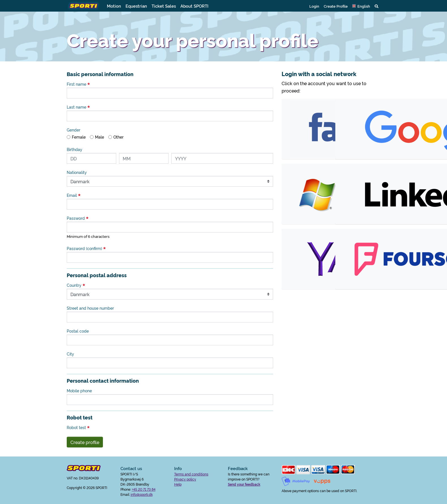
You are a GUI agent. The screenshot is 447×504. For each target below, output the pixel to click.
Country (76, 285)
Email (74, 195)
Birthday (74, 149)
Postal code (78, 331)
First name (78, 84)
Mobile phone (79, 391)
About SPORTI (194, 6)
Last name (78, 107)
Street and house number (90, 308)
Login (314, 6)
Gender (74, 130)
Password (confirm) (86, 248)
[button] (361, 6)
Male (100, 137)
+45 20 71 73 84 (144, 489)
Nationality (77, 172)
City (70, 354)
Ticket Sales (164, 6)
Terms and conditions (191, 474)
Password (78, 218)
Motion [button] (114, 6)
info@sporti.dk (142, 494)
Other (118, 137)
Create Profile (336, 6)
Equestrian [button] (136, 6)
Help (178, 484)
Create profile (85, 442)
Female (79, 137)
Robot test (78, 427)
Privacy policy (185, 479)
